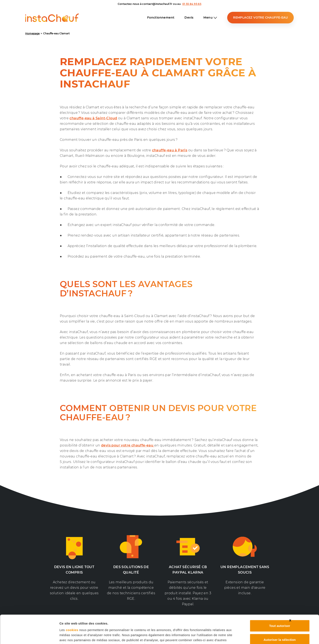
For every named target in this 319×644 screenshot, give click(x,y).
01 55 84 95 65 (192, 4)
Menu (210, 18)
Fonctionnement (161, 18)
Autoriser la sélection (280, 610)
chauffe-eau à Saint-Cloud (93, 118)
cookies (72, 600)
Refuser (280, 624)
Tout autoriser (280, 596)
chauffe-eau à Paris (170, 150)
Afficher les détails (74, 636)
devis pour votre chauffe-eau (128, 445)
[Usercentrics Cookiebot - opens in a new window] (31, 636)
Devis (189, 18)
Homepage (32, 33)
